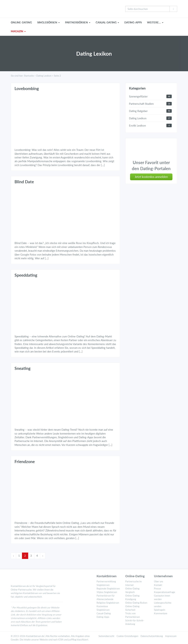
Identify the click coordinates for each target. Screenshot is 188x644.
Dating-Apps (133, 22)
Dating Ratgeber (138, 111)
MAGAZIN (18, 31)
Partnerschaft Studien (141, 104)
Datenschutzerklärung (152, 636)
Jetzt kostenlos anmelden (151, 177)
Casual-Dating (104, 613)
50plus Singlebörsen (107, 592)
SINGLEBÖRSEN (48, 22)
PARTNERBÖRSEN (78, 22)
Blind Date (24, 182)
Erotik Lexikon (137, 125)
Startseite (29, 76)
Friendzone (25, 462)
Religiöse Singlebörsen (108, 603)
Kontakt (158, 585)
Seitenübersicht (106, 636)
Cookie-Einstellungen (127, 636)
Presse (157, 589)
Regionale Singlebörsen (108, 589)
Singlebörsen (103, 585)
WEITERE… (155, 22)
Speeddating (26, 275)
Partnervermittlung (106, 581)
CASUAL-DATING (107, 22)
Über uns (159, 581)
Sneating (23, 368)
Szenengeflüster (138, 96)
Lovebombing (27, 89)
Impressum (171, 636)
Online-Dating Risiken (136, 603)
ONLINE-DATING (21, 22)
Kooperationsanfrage (165, 592)
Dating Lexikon (44, 76)
